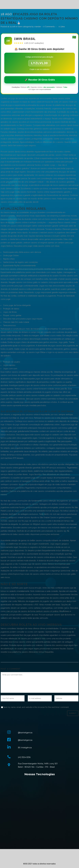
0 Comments (49, 27)
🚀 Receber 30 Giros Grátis (40, 80)
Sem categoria (25, 27)
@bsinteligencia (25, 733)
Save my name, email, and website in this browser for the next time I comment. (36, 707)
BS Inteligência (25, 748)
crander (38, 27)
